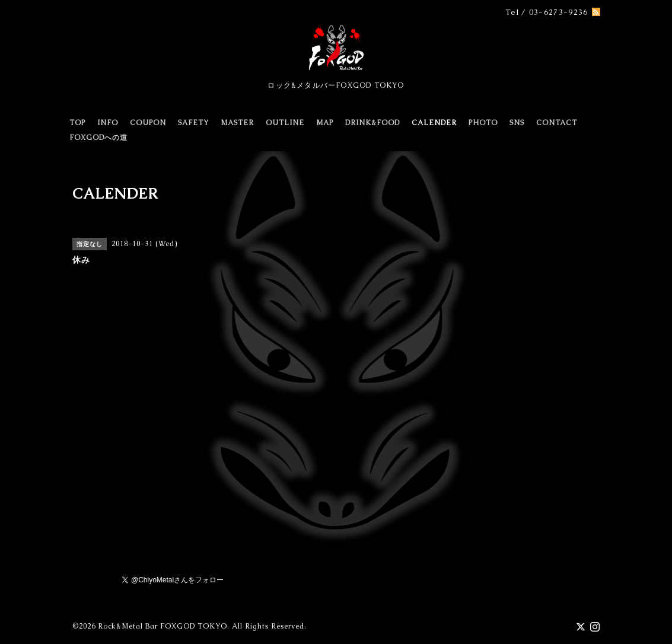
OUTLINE (285, 123)
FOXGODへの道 (98, 138)
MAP (325, 123)
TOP (77, 123)
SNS (517, 123)
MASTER (237, 123)
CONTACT (557, 123)
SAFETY (193, 123)
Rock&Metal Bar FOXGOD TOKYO (163, 626)
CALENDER (434, 123)
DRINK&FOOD (372, 123)
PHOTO (483, 123)
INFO (108, 123)
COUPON (148, 123)
